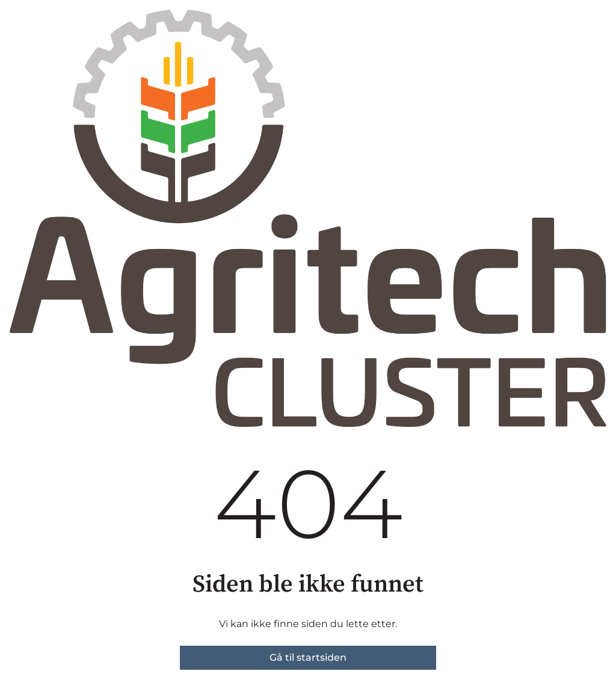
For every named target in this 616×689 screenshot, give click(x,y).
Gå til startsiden (308, 657)
